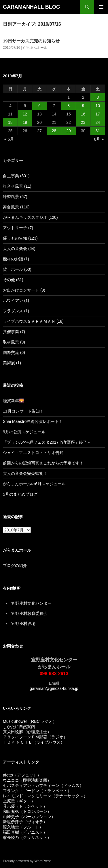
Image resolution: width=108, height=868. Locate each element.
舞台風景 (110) (16, 207)
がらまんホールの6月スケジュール (34, 484)
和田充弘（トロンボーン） (27, 811)
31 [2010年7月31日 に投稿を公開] (98, 131)
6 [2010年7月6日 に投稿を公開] (39, 106)
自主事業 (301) (16, 176)
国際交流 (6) (14, 352)
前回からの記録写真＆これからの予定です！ (43, 463)
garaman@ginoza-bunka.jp (54, 688)
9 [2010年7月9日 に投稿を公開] (83, 106)
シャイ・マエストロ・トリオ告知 (33, 453)
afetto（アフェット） (22, 775)
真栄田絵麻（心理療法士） (27, 732)
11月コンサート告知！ (23, 411)
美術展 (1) (12, 363)
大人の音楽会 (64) (19, 249)
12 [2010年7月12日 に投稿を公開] (25, 114)
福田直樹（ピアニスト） (25, 832)
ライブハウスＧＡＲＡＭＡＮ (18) (33, 321)
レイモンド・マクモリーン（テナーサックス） (45, 796)
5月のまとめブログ (20, 494)
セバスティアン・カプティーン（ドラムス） (43, 785)
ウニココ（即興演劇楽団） (27, 780)
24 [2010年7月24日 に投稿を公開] (98, 122)
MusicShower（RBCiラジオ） (30, 721)
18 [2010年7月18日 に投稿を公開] (10, 122)
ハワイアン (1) (16, 300)
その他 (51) (13, 280)
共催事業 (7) (14, 332)
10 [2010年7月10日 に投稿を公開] (98, 106)
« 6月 (9, 139)
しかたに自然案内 (19, 727)
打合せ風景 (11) (17, 186)
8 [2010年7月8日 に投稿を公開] (69, 106)
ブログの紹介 (15, 565)
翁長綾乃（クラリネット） (27, 837)
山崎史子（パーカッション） (29, 817)
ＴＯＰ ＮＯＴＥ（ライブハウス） (34, 742)
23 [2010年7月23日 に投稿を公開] (83, 122)
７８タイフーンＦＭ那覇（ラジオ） (35, 737)
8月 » (99, 139)
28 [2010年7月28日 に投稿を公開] (54, 131)
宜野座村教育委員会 (29, 613)
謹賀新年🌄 (13, 401)
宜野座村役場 (23, 624)
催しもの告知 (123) (20, 238)
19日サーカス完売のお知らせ (31, 41)
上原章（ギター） (19, 801)
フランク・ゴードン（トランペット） (37, 791)
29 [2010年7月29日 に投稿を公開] (69, 131)
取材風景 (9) (14, 342)
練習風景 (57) (15, 197)
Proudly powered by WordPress (27, 861)
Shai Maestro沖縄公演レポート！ (33, 421)
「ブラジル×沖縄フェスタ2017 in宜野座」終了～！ (49, 442)
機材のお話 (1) (16, 259)
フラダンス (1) (16, 311)
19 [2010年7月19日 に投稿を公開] (25, 122)
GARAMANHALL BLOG (32, 7)
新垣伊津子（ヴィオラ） (25, 822)
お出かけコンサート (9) (24, 290)
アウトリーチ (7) (18, 228)
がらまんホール (35, 48)
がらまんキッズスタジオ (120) (30, 217)
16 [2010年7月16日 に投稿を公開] (83, 114)
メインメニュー (101, 7)
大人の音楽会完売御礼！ (25, 473)
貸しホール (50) (17, 269)
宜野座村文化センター (31, 603)
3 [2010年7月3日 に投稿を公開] (98, 97)
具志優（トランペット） (25, 806)
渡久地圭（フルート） (23, 827)
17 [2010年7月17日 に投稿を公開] (98, 114)
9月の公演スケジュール (24, 432)
